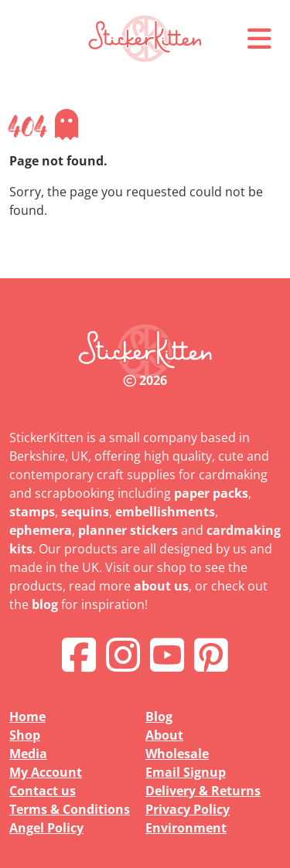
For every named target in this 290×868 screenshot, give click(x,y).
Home (27, 717)
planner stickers (128, 530)
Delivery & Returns (203, 791)
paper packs (211, 493)
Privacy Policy (188, 809)
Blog (159, 717)
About (164, 735)
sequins (85, 512)
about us (161, 586)
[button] (259, 39)
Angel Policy (46, 828)
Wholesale (177, 754)
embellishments (165, 512)
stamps (32, 512)
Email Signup (186, 772)
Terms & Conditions (70, 809)
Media (28, 754)
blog (45, 604)
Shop (25, 735)
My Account (46, 772)
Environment (186, 828)
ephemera (41, 530)
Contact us (43, 791)
